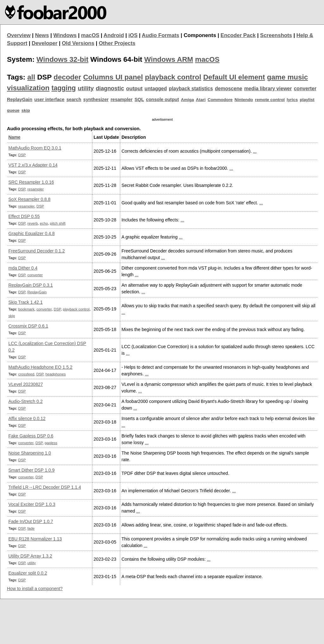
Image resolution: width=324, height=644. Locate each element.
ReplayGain (20, 99)
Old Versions (78, 43)
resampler (121, 99)
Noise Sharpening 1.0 (30, 453)
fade (31, 528)
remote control (270, 100)
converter (305, 89)
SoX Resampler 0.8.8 (30, 199)
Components (200, 35)
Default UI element (234, 77)
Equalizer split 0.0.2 (28, 573)
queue (13, 110)
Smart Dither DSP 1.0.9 (32, 470)
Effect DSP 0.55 (24, 216)
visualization (28, 88)
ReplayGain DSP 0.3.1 (31, 285)
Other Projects (117, 43)
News (42, 35)
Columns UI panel (113, 77)
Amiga (187, 100)
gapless (51, 443)
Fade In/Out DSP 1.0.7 (31, 521)
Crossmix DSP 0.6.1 (28, 326)
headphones (56, 374)
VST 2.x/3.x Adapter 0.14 (33, 165)
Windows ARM (169, 59)
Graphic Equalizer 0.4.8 (32, 233)
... (255, 151)
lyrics (292, 100)
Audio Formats (160, 35)
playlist (307, 100)
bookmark (26, 309)
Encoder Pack (238, 35)
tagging (64, 88)
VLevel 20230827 (26, 384)
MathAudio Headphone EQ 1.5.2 (40, 367)
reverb (33, 223)
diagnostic (110, 88)
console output (162, 99)
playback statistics (191, 89)
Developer (44, 43)
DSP (22, 155)
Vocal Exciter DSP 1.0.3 (32, 504)
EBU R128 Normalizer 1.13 (35, 539)
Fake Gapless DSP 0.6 (31, 436)
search (74, 99)
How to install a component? (35, 589)
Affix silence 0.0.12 (27, 418)
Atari (201, 100)
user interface (49, 99)
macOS (90, 35)
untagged (156, 89)
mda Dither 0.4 (23, 268)
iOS (133, 35)
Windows (65, 35)
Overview (19, 35)
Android (114, 35)
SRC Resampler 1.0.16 (31, 182)
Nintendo (244, 100)
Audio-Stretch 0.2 (26, 401)
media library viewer (268, 89)
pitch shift (58, 223)
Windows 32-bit (62, 59)
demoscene (228, 89)
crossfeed (26, 374)
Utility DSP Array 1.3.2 (30, 556)
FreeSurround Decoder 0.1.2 (37, 251)
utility (86, 88)
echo (44, 223)
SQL (139, 99)
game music (287, 77)
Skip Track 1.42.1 (26, 302)
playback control (173, 77)
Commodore (220, 100)
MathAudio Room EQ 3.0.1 (35, 148)
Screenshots (276, 35)
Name (15, 137)
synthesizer (96, 99)
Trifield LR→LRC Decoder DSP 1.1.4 (45, 487)
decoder (67, 77)
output (134, 89)
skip (26, 110)
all (31, 77)
